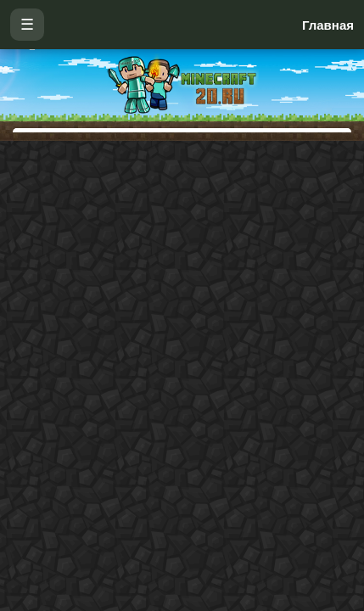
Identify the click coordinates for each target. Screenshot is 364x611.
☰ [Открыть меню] (27, 25)
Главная (328, 25)
